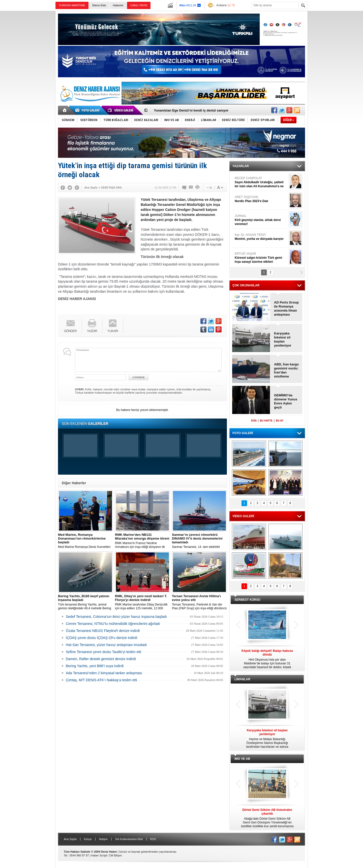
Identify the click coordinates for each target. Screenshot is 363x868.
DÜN (254, 421)
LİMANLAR (242, 679)
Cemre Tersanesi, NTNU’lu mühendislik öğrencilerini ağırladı (113, 624)
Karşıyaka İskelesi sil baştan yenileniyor (283, 339)
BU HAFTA (266, 421)
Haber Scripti (99, 855)
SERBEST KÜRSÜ (247, 600)
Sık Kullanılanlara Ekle (129, 839)
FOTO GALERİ (243, 433)
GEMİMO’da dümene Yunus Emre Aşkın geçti (286, 401)
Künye (88, 839)
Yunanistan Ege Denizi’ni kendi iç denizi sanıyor (191, 110)
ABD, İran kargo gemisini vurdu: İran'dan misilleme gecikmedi (286, 370)
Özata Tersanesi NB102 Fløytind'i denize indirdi (103, 631)
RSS (153, 839)
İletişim (103, 839)
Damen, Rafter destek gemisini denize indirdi (101, 659)
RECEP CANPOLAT (261, 182)
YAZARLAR (241, 166)
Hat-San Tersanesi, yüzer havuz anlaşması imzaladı (106, 645)
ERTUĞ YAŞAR (261, 258)
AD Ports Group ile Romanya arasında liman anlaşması (286, 308)
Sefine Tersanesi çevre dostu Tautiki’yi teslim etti (103, 652)
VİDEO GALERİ (243, 516)
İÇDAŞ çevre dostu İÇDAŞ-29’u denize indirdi (101, 638)
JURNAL (261, 220)
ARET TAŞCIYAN (261, 199)
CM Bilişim (115, 855)
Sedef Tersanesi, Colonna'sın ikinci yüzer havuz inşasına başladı (116, 617)
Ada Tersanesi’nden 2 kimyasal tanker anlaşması (104, 673)
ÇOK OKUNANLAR (246, 285)
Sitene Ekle (99, 5)
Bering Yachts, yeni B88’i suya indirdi (95, 666)
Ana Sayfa (70, 839)
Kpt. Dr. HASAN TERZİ (261, 237)
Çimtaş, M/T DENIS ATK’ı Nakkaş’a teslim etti (101, 680)
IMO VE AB (242, 759)
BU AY (280, 421)
